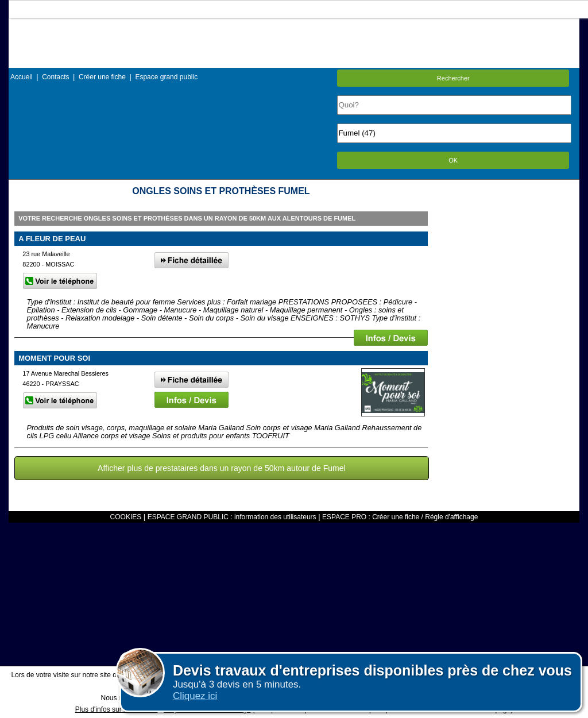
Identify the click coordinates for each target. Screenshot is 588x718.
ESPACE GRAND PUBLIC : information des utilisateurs (232, 517)
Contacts (55, 77)
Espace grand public (166, 77)
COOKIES (126, 517)
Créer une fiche (102, 77)
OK (453, 160)
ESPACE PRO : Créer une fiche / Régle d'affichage (400, 517)
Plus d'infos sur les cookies (117, 709)
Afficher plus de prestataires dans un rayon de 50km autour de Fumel (222, 468)
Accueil (22, 77)
